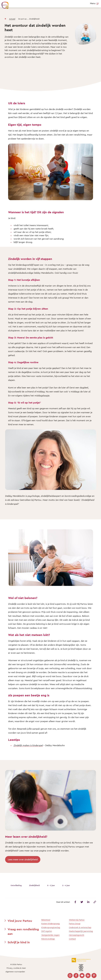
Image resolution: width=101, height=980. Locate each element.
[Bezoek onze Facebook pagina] (76, 976)
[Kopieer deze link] (95, 902)
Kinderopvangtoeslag (51, 927)
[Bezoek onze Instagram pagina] (70, 976)
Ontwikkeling (16, 885)
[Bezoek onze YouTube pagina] (82, 976)
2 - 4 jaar (66, 885)
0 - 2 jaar (51, 885)
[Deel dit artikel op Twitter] (82, 902)
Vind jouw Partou (20, 921)
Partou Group (75, 924)
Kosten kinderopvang (50, 924)
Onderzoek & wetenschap (80, 927)
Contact (72, 939)
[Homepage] (5, 18)
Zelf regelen (47, 931)
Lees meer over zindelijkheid (23, 859)
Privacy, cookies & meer (16, 968)
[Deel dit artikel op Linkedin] (88, 902)
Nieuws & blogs (48, 939)
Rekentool (46, 920)
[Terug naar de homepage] (4, 4)
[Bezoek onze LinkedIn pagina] (88, 976)
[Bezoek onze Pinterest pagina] (94, 976)
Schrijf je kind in (19, 942)
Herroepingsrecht (77, 935)
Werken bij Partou (77, 920)
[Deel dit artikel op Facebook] (75, 902)
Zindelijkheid (34, 885)
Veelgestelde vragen (50, 935)
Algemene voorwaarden (15, 972)
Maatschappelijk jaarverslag (81, 931)
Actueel (12, 19)
